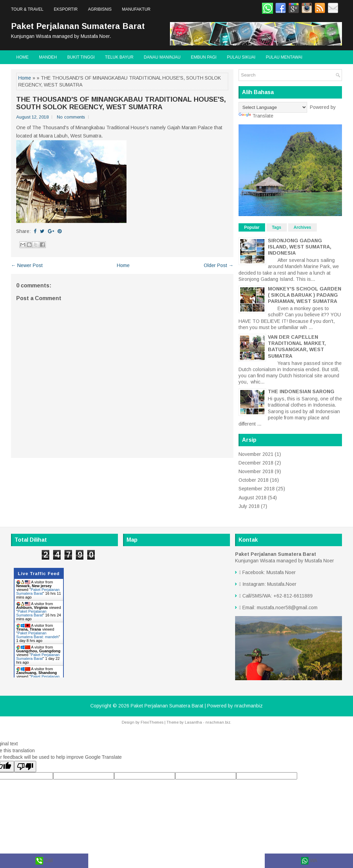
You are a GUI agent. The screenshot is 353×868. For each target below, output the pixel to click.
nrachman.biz (218, 722)
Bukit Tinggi (81, 57)
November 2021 (256, 454)
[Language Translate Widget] (273, 107)
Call (44, 861)
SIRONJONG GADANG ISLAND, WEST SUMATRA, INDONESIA (300, 247)
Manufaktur (136, 9)
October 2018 (254, 480)
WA (309, 861)
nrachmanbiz (249, 706)
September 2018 (257, 489)
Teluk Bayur (119, 57)
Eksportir (66, 9)
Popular (252, 227)
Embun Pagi (204, 57)
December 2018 (256, 463)
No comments (71, 117)
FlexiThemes (152, 722)
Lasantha (193, 722)
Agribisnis (100, 9)
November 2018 (256, 471)
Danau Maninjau (162, 57)
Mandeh (48, 57)
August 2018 (253, 498)
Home (22, 57)
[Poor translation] (25, 767)
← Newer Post (27, 265)
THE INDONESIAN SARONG (301, 391)
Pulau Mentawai (284, 57)
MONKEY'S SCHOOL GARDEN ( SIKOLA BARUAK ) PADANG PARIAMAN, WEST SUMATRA (305, 295)
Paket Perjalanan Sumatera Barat (78, 26)
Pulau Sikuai (241, 57)
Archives (302, 227)
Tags (277, 227)
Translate (256, 116)
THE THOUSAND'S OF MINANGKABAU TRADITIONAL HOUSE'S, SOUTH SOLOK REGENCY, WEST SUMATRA (121, 103)
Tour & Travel (27, 9)
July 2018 (249, 506)
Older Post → (219, 265)
